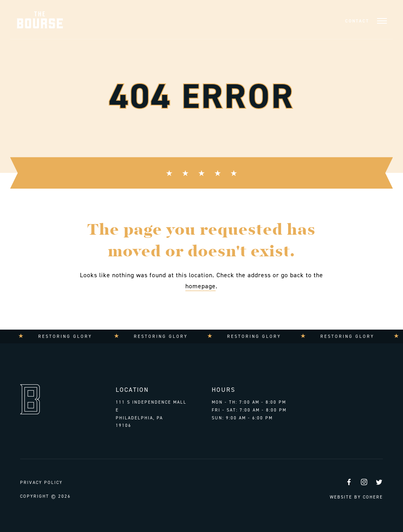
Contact (357, 21)
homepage (201, 286)
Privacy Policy (41, 483)
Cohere (373, 497)
